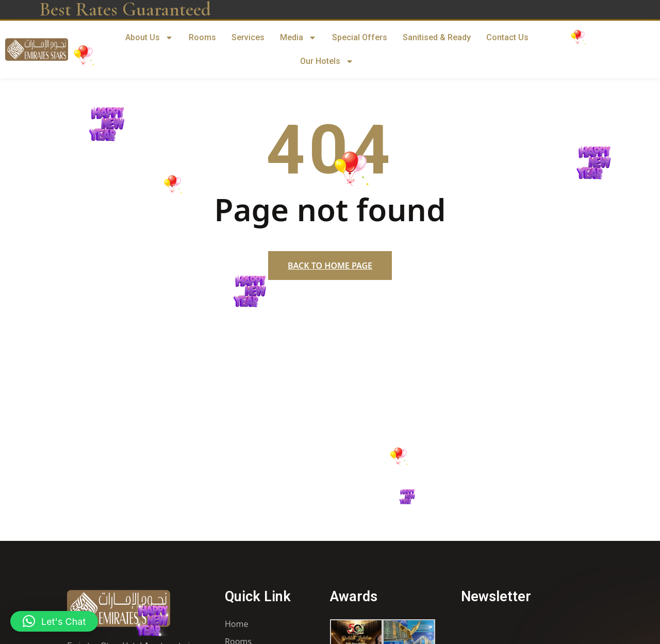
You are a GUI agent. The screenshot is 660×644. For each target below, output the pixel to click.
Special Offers (360, 37)
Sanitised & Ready (437, 37)
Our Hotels (327, 61)
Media (298, 38)
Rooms (202, 37)
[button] (54, 621)
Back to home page (330, 266)
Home (237, 624)
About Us (149, 38)
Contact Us (507, 37)
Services (248, 37)
